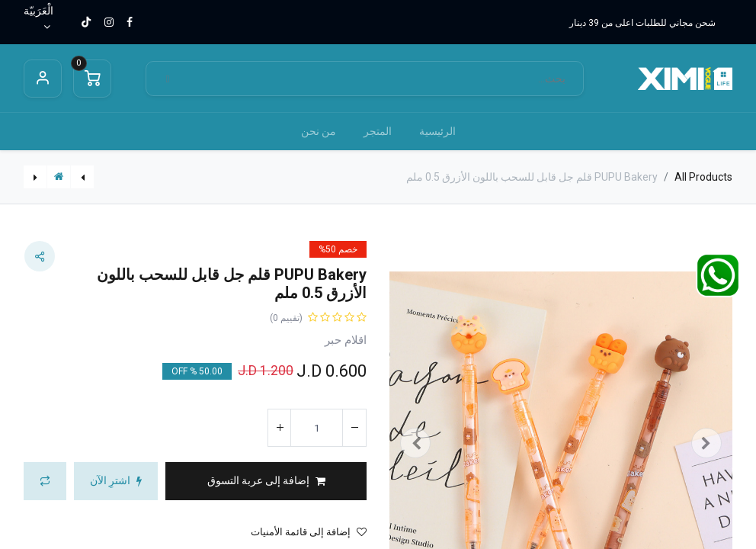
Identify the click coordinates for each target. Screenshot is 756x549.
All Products (703, 177)
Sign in (43, 79)
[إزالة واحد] (354, 428)
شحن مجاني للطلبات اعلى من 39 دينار (642, 23)
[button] (266, 481)
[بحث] (168, 79)
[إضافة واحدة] (280, 428)
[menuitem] (437, 132)
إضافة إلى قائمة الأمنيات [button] (309, 532)
